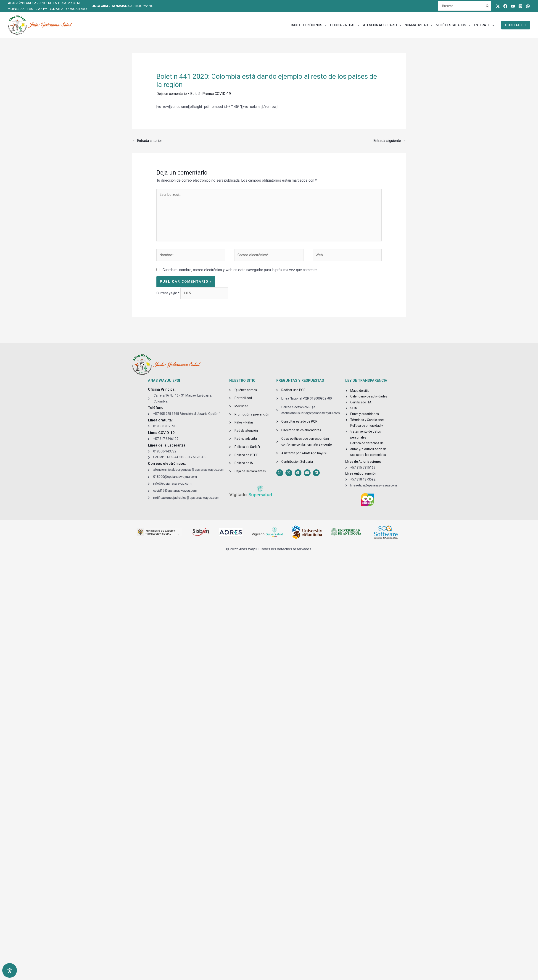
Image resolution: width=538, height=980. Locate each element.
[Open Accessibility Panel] (10, 970)
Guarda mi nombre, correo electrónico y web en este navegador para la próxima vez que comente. (240, 270)
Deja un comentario (172, 94)
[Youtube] (513, 6)
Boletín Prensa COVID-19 (211, 94)
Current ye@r (168, 293)
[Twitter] (498, 6)
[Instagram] (520, 6)
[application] (324, 25)
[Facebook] (505, 6)
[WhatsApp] (528, 6)
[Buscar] (488, 6)
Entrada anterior (147, 141)
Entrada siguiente (389, 141)
